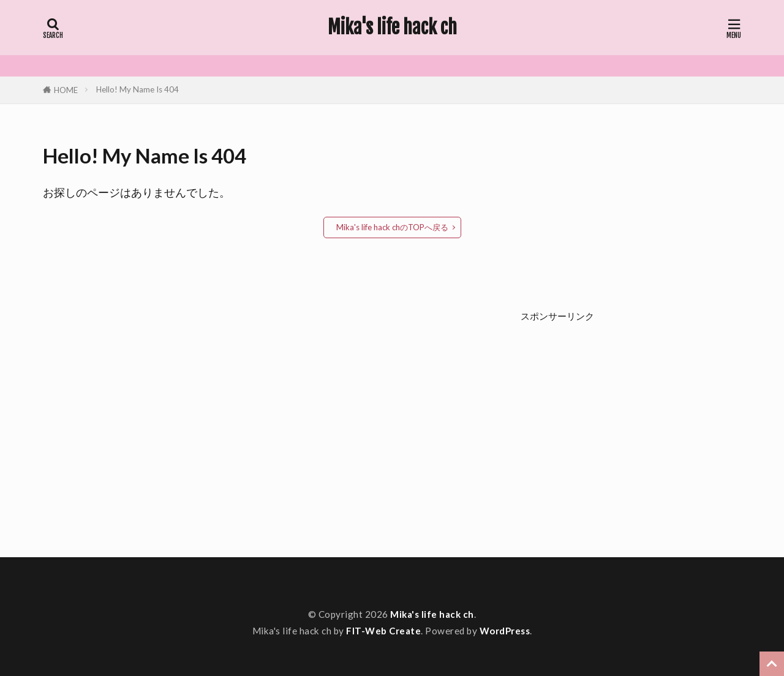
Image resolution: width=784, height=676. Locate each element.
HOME (66, 90)
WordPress (506, 631)
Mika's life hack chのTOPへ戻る (392, 227)
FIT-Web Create (383, 631)
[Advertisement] (631, 426)
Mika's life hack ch (392, 28)
